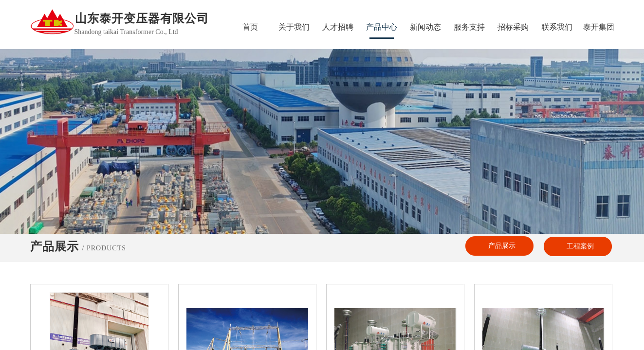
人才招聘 (338, 27)
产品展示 (502, 246)
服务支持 (469, 27)
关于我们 (294, 27)
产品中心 (382, 27)
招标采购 (513, 27)
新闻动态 (425, 27)
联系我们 (557, 27)
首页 (250, 27)
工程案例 (580, 246)
